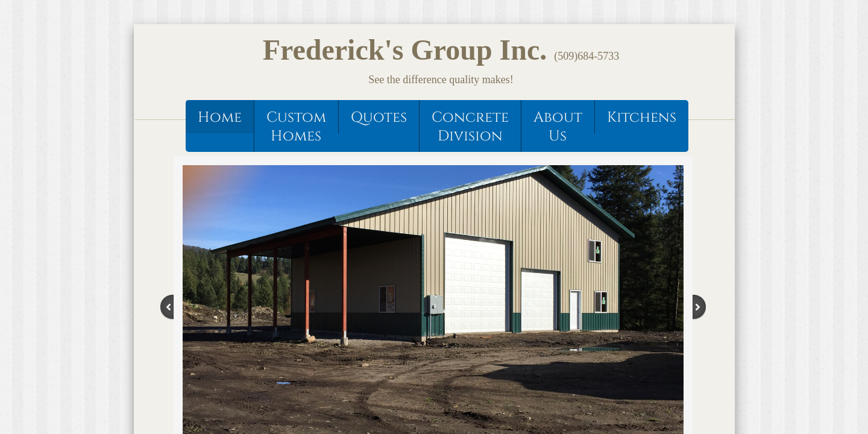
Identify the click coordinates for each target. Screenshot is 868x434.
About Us (558, 127)
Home (220, 118)
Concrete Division (470, 127)
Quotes (379, 118)
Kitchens (642, 118)
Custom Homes (296, 127)
